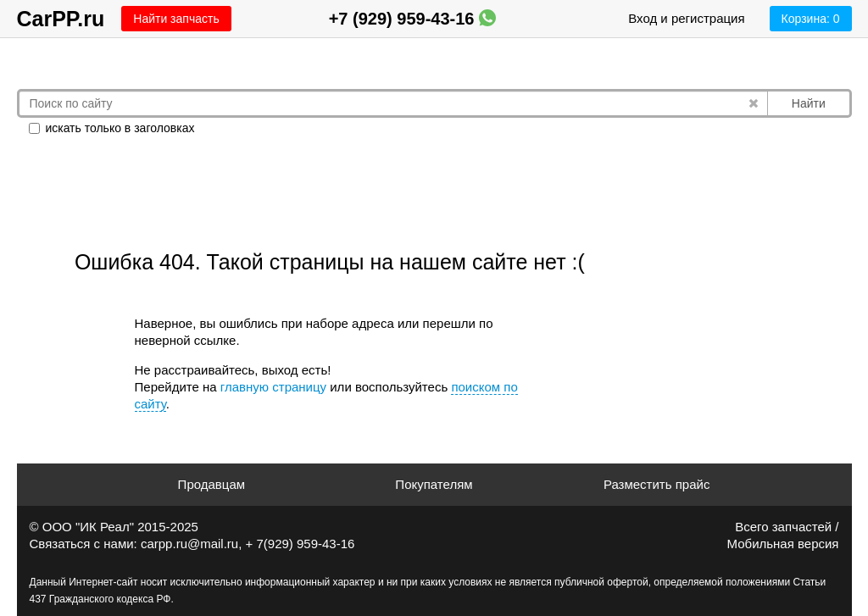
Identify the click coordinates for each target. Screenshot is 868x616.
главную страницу (273, 387)
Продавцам (211, 484)
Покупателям (434, 484)
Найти (809, 103)
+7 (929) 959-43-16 (412, 19)
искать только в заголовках (112, 128)
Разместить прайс (657, 484)
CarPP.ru (61, 19)
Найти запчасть (176, 19)
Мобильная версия (783, 544)
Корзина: (811, 19)
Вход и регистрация (686, 18)
